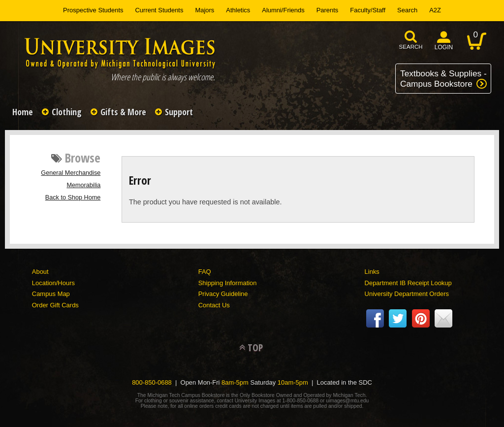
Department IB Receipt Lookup (408, 283)
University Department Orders (407, 294)
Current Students (159, 10)
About (40, 272)
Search (407, 10)
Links (372, 272)
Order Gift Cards (55, 305)
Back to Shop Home (73, 197)
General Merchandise (71, 173)
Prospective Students (93, 10)
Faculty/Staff (368, 10)
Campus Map (51, 294)
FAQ (205, 272)
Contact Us (214, 305)
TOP (255, 347)
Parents (328, 10)
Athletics (238, 10)
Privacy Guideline (223, 294)
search (411, 47)
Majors (205, 10)
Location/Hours (53, 283)
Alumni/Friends (283, 10)
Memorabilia (83, 185)
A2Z (435, 10)
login (444, 47)
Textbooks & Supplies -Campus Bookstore (443, 79)
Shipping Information (228, 283)
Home (23, 112)
